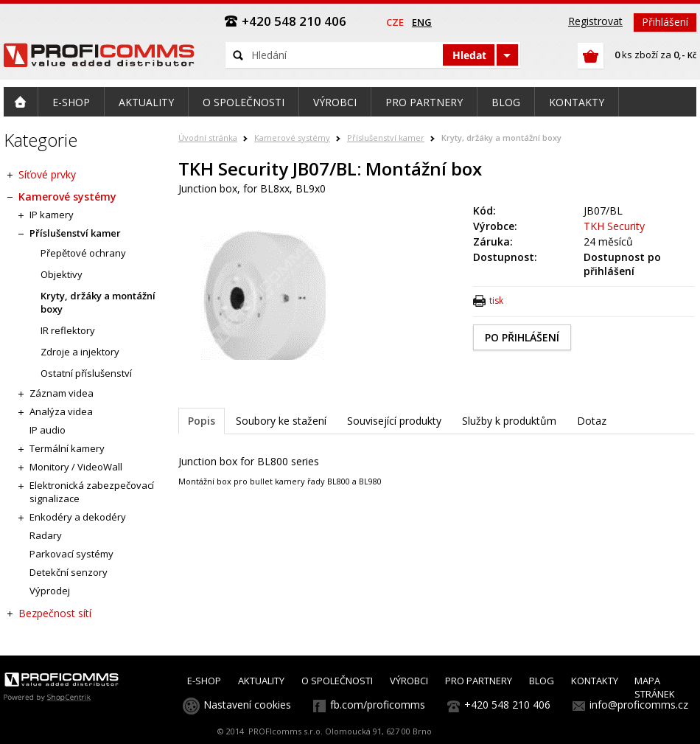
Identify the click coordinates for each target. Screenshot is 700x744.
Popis (202, 421)
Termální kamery (67, 448)
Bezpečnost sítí (55, 613)
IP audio (48, 430)
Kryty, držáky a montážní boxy (501, 138)
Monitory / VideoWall (76, 467)
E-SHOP (204, 681)
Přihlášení (665, 22)
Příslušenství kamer (386, 138)
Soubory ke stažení (281, 421)
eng (422, 22)
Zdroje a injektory (80, 352)
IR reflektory (68, 330)
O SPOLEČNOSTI (337, 681)
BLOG (542, 681)
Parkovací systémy (71, 554)
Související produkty (394, 421)
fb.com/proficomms (378, 705)
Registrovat (595, 21)
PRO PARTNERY (479, 681)
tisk (496, 300)
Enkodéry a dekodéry (78, 517)
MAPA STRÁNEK (655, 687)
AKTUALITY (261, 681)
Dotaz (592, 421)
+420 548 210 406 (507, 705)
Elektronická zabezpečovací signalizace (92, 492)
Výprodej (50, 591)
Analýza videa (61, 411)
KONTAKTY (595, 681)
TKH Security (614, 226)
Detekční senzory (69, 572)
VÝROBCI (409, 681)
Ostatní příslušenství (86, 373)
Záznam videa (62, 393)
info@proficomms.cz (639, 705)
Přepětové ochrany (83, 253)
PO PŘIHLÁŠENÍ (522, 337)
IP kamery (52, 215)
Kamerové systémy (292, 138)
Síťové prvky (47, 174)
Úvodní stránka (208, 138)
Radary (46, 535)
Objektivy (62, 274)
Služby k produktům (509, 421)
